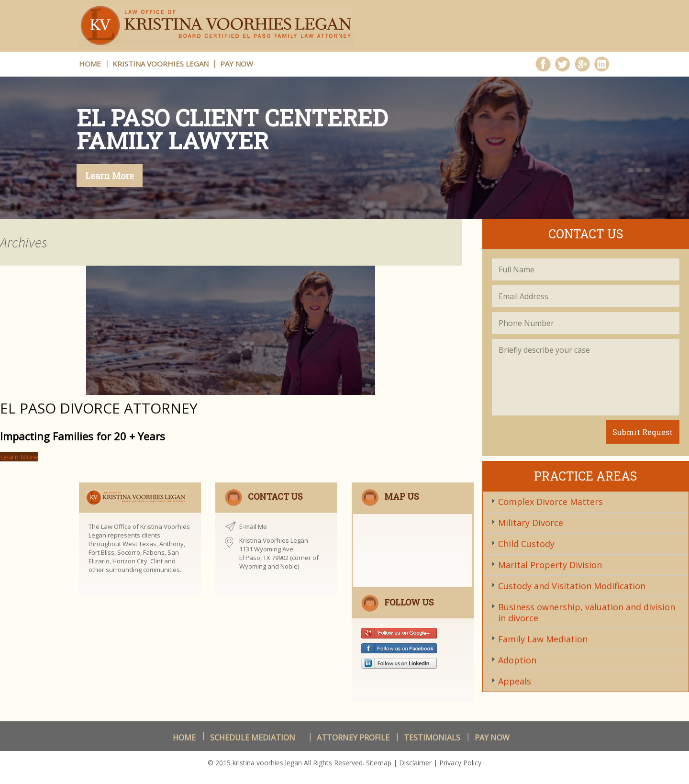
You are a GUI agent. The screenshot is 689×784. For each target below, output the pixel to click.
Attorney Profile (353, 738)
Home (184, 738)
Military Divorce (531, 523)
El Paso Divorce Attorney (99, 408)
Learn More (110, 176)
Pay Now (237, 64)
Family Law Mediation (543, 639)
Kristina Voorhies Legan (161, 64)
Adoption (517, 660)
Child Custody (526, 544)
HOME (90, 64)
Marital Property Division (550, 565)
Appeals (515, 681)
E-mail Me (253, 526)
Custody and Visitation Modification (572, 586)
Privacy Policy (460, 763)
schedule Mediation (253, 738)
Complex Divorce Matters (550, 502)
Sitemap (379, 763)
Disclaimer (415, 763)
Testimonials (432, 738)
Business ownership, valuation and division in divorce (587, 612)
